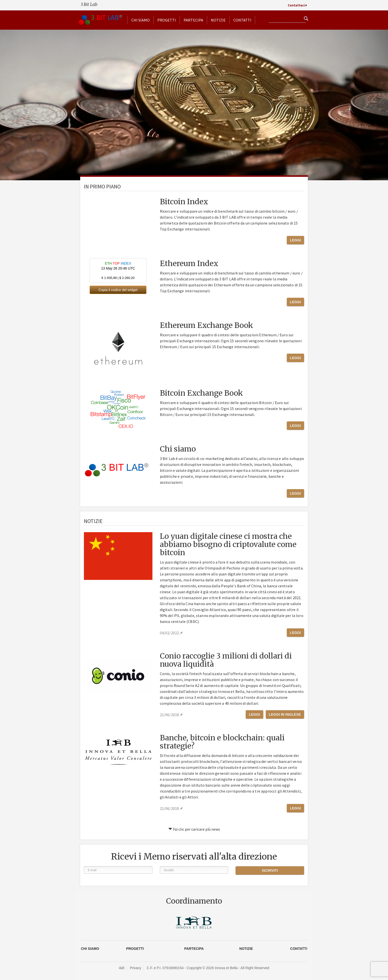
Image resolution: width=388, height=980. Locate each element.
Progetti (167, 20)
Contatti (242, 20)
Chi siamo (141, 20)
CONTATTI (299, 949)
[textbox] (287, 19)
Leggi (295, 240)
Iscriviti (270, 870)
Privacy (136, 968)
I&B (122, 968)
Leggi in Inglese (285, 714)
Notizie (218, 20)
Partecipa (193, 20)
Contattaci (296, 5)
